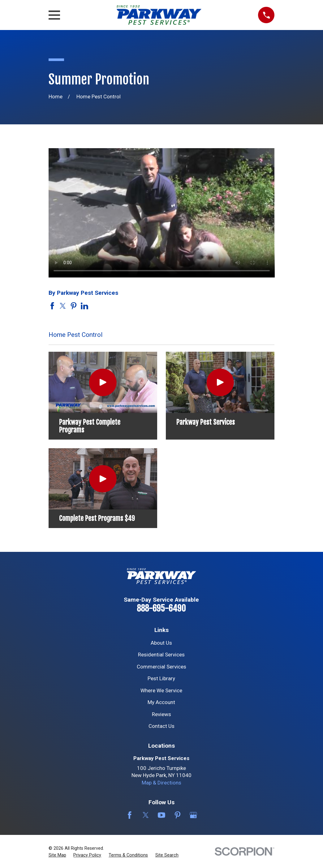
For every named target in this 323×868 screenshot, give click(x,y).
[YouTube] (161, 815)
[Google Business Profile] (193, 815)
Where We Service (161, 690)
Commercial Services (161, 667)
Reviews (161, 714)
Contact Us (161, 726)
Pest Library (161, 678)
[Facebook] (130, 815)
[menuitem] (57, 855)
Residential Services (161, 655)
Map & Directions (161, 783)
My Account (161, 702)
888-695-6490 (161, 608)
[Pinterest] (178, 815)
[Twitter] (146, 815)
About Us (161, 643)
